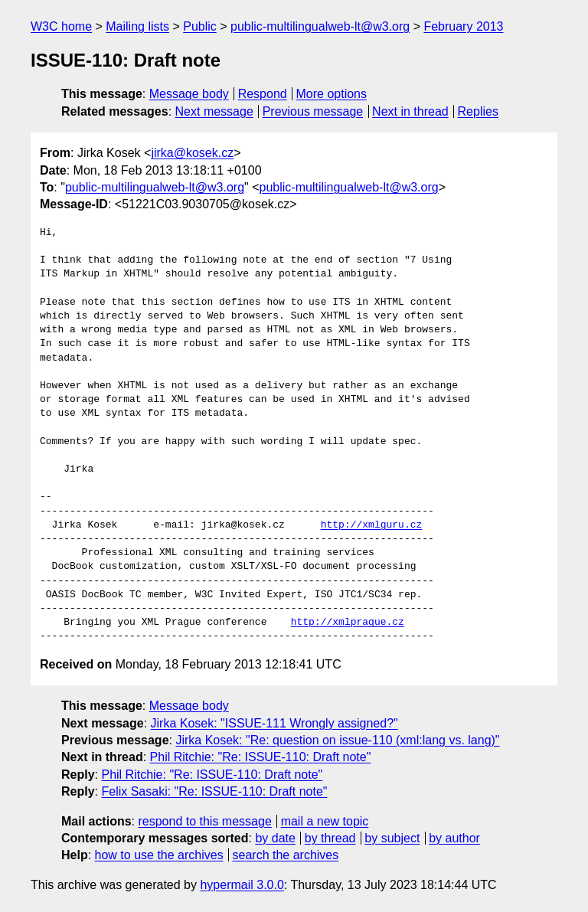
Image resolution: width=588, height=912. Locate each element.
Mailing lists (137, 26)
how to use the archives (159, 855)
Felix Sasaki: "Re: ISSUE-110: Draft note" (214, 791)
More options (332, 94)
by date (275, 838)
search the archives (286, 855)
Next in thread (410, 111)
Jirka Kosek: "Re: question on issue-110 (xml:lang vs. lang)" (337, 740)
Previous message (313, 111)
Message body (189, 94)
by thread (330, 838)
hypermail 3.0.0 (242, 885)
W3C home (61, 26)
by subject (392, 838)
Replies (478, 111)
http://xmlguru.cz (372, 525)
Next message (214, 111)
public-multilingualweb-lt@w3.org (320, 26)
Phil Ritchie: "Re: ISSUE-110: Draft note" (261, 757)
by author (454, 838)
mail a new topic (325, 821)
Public (200, 26)
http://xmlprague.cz (348, 623)
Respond (263, 94)
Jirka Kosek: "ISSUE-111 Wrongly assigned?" (274, 723)
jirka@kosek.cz (192, 153)
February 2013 (463, 26)
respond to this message (204, 821)
